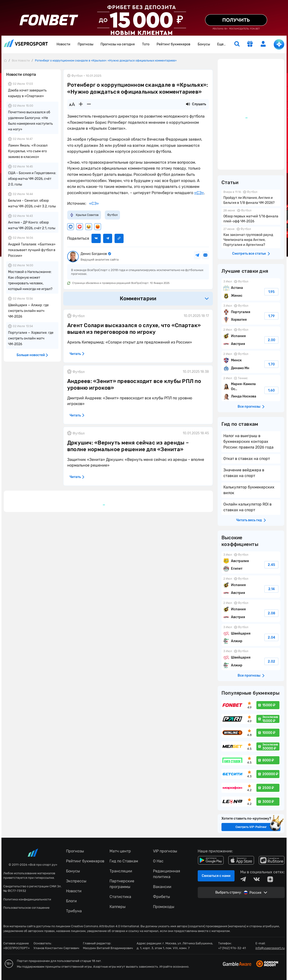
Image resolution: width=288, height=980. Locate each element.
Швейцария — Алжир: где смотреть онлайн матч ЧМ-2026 (28, 311)
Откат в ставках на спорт (247, 459)
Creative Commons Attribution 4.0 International (105, 926)
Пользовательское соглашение (26, 908)
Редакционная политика (167, 874)
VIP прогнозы (165, 851)
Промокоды (164, 907)
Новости (63, 44)
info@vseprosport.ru (270, 948)
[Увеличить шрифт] (81, 104)
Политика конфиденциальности (27, 899)
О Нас (158, 861)
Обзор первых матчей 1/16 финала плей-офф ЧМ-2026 (251, 216)
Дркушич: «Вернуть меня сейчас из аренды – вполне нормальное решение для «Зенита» (128, 446)
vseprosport (26, 43)
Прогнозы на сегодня (118, 44)
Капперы (118, 907)
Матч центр (120, 851)
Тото (146, 44)
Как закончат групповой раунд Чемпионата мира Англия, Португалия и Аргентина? (251, 237)
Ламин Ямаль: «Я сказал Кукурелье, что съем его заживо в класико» (28, 151)
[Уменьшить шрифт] (89, 104)
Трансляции (121, 871)
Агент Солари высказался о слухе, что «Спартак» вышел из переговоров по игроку (134, 329)
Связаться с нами (216, 876)
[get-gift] (250, 44)
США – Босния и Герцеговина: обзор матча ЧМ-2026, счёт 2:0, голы (32, 179)
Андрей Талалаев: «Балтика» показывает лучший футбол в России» (32, 250)
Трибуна (74, 911)
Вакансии (162, 887)
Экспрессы (76, 881)
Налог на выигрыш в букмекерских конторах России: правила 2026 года (248, 442)
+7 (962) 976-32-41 (232, 948)
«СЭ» (199, 193)
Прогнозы (86, 44)
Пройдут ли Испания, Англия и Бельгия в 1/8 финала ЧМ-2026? (251, 198)
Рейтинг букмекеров (173, 44)
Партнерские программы (122, 884)
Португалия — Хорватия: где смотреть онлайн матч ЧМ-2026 (31, 338)
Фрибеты (161, 897)
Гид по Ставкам (124, 861)
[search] (237, 44)
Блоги (71, 901)
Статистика (120, 897)
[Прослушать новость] (188, 104)
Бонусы (204, 44)
